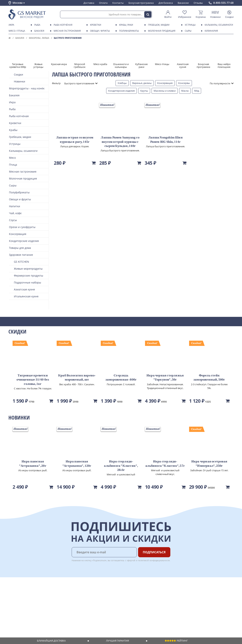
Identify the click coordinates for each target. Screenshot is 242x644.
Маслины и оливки (165, 91)
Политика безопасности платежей (28, 623)
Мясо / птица (16, 31)
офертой (131, 560)
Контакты (118, 3)
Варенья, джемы (142, 83)
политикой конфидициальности (154, 560)
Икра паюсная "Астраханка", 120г (77, 464)
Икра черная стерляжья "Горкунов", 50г (165, 378)
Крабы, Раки (125, 25)
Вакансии (183, 3)
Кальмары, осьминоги (218, 25)
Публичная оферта (19, 620)
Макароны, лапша (39, 38)
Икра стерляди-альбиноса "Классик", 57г (165, 464)
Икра (11, 25)
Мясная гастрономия (67, 31)
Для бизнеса (166, 3)
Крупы (144, 91)
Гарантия (61, 602)
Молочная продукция (161, 31)
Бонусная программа (141, 3)
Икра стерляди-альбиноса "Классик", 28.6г (121, 466)
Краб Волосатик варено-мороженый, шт (77, 378)
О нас (12, 595)
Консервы (184, 83)
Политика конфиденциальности (27, 616)
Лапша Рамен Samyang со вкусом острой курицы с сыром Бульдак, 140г (120, 142)
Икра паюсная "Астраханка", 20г (33, 464)
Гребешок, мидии (158, 25)
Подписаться (154, 552)
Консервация (165, 83)
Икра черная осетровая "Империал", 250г (209, 464)
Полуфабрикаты (128, 31)
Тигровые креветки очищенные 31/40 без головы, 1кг (33, 380)
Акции (12, 609)
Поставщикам (97, 591)
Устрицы (189, 25)
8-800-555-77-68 (223, 3)
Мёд (197, 91)
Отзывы (198, 3)
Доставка (89, 3)
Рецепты (61, 605)
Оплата (103, 3)
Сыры (187, 31)
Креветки (95, 25)
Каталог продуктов (20, 591)
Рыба (37, 25)
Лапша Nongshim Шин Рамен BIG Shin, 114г (165, 140)
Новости (13, 605)
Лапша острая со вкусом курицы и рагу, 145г (75, 140)
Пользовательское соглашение (27, 613)
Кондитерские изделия (121, 91)
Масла (185, 91)
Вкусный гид (63, 609)
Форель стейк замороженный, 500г (209, 378)
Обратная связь (18, 602)
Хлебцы (122, 83)
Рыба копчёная (62, 25)
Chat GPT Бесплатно (173, 594)
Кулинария (211, 31)
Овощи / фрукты (99, 31)
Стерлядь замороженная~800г (121, 378)
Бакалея (39, 31)
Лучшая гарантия (117, 641)
